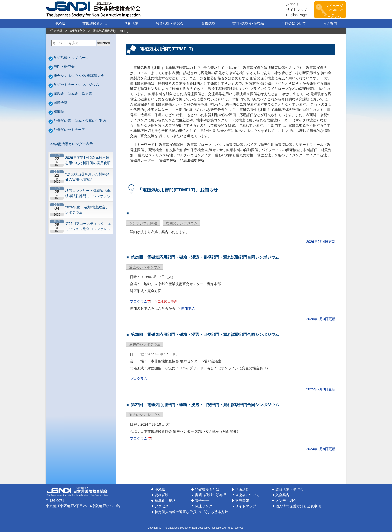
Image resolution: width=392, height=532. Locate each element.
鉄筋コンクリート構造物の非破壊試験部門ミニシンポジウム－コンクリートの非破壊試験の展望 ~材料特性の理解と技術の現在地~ (88, 193)
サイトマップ (293, 10)
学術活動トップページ (71, 58)
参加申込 (188, 309)
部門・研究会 (64, 67)
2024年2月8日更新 (321, 449)
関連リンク (204, 506)
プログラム (139, 302)
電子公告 (202, 501)
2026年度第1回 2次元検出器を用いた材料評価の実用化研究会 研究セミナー (88, 160)
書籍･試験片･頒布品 (248, 24)
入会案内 (330, 24)
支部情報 (242, 501)
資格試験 (208, 24)
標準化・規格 (165, 501)
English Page (293, 15)
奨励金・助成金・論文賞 (73, 94)
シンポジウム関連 (143, 223)
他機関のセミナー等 (69, 130)
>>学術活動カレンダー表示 (71, 144)
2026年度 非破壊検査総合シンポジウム (87, 210)
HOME (60, 24)
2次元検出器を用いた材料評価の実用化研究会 (87, 177)
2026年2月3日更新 (321, 319)
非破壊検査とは (95, 24)
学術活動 (131, 24)
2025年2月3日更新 (321, 389)
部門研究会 (78, 31)
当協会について (294, 24)
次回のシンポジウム (182, 223)
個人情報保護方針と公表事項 (298, 506)
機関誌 (59, 112)
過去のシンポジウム (145, 267)
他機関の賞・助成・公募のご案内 (80, 121)
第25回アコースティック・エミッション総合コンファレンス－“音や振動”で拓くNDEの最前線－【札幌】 (88, 226)
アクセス (162, 506)
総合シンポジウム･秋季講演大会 (79, 76)
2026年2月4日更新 (321, 242)
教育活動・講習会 (170, 24)
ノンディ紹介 (286, 501)
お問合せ (290, 4)
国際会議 (61, 103)
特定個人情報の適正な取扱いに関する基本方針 (191, 512)
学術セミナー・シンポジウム (76, 85)
